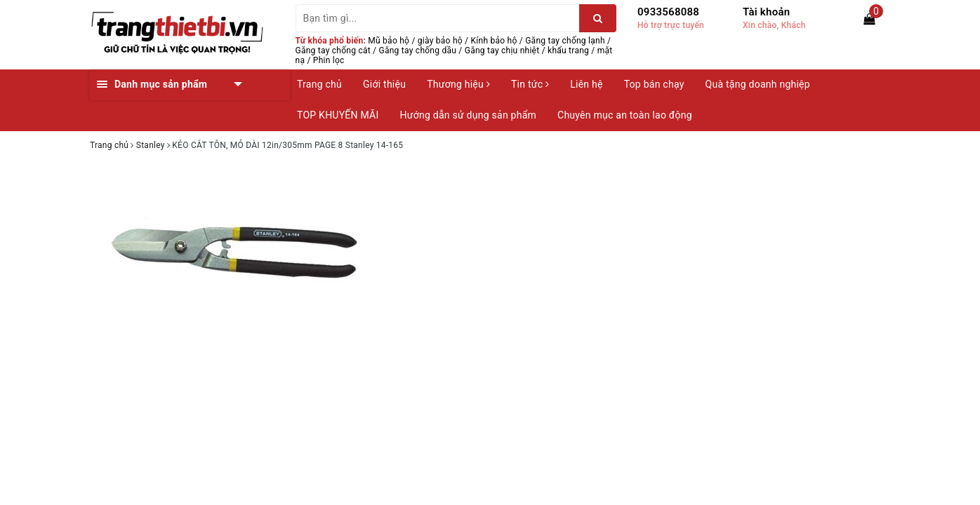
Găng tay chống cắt (333, 50)
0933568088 (668, 12)
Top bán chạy (654, 84)
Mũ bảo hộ (389, 41)
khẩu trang (568, 50)
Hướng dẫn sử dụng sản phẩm (468, 115)
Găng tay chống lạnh (565, 41)
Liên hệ (586, 84)
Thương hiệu (458, 84)
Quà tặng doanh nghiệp (758, 84)
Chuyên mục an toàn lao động (625, 115)
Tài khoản (766, 12)
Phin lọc (329, 60)
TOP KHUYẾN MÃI (338, 115)
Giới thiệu (384, 84)
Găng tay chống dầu (418, 50)
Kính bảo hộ (494, 41)
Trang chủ (319, 84)
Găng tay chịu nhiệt (502, 50)
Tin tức (530, 84)
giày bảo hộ (440, 41)
